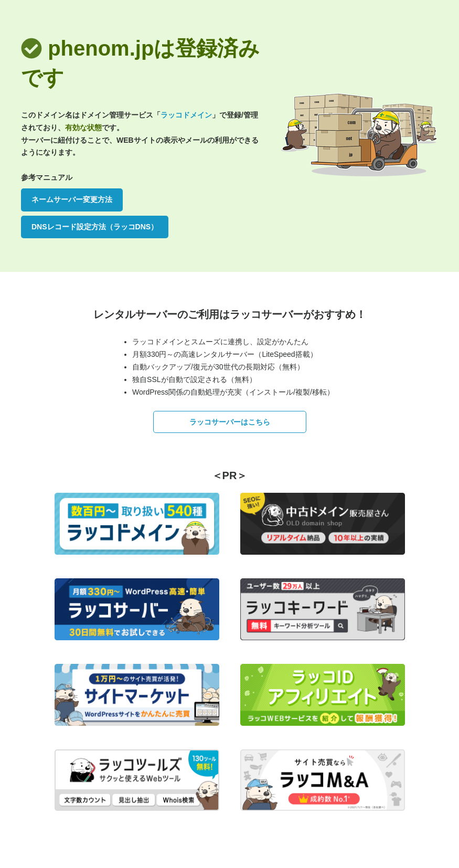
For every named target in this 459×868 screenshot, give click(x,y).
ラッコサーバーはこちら (230, 422)
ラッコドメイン (186, 115)
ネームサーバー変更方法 (72, 199)
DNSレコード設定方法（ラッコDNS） (95, 227)
